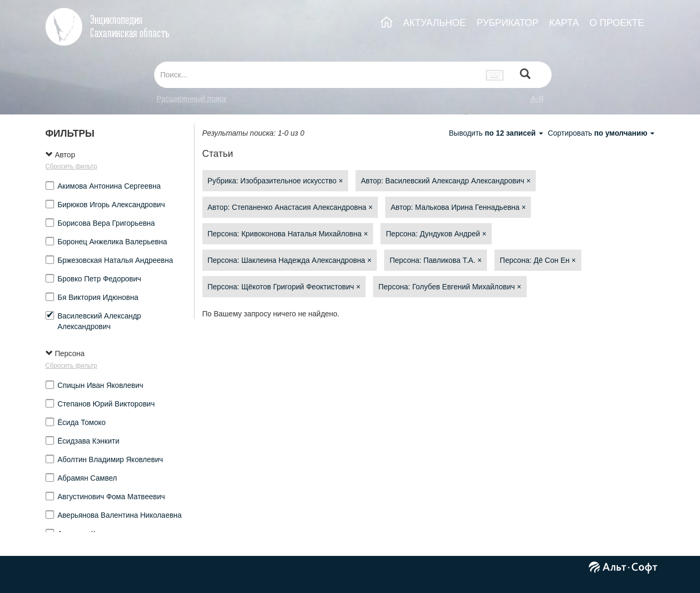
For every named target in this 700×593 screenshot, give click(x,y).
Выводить (497, 133)
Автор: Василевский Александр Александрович (446, 181)
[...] (317, 75)
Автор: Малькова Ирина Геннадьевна (458, 207)
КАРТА (564, 23)
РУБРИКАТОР (507, 23)
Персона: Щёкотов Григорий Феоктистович (284, 287)
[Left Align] (525, 75)
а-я (537, 99)
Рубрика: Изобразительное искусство (276, 181)
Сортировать (601, 133)
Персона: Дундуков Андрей (436, 234)
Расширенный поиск (192, 99)
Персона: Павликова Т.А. (436, 260)
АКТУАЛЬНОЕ (435, 23)
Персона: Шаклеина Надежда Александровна (290, 260)
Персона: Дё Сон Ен (538, 260)
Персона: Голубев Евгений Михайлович (450, 287)
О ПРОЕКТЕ (617, 23)
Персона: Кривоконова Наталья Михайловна (288, 234)
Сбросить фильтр (72, 166)
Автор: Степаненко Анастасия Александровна (290, 207)
